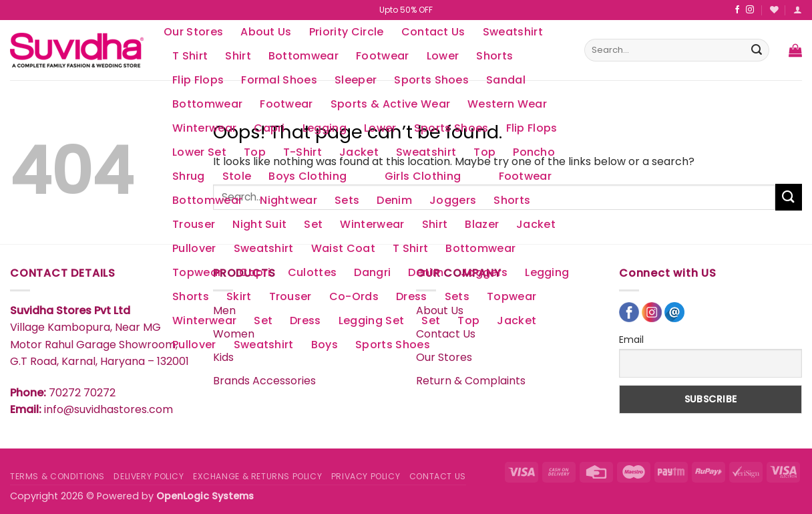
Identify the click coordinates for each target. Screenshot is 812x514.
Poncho (534, 152)
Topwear (197, 272)
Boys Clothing (308, 176)
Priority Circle (347, 32)
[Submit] (757, 50)
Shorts (494, 56)
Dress (412, 296)
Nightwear (288, 200)
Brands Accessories (264, 381)
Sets (347, 200)
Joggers (453, 200)
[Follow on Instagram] (750, 10)
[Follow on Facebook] (737, 10)
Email (631, 340)
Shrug (189, 176)
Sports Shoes (451, 128)
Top (255, 152)
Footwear (383, 56)
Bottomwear (303, 56)
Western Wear (507, 104)
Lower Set (199, 152)
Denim (394, 200)
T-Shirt (302, 152)
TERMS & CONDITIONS (57, 476)
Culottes (313, 272)
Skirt (239, 296)
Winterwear (204, 128)
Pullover (194, 248)
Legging (325, 128)
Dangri (372, 272)
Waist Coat (343, 248)
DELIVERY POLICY (149, 476)
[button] (798, 10)
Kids (223, 357)
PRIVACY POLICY (366, 476)
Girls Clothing (423, 176)
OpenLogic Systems (205, 496)
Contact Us (433, 32)
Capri (269, 128)
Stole (237, 176)
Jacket (359, 152)
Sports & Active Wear (390, 104)
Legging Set (372, 320)
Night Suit (259, 224)
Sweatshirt (513, 32)
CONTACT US (438, 476)
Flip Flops (532, 128)
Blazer (482, 224)
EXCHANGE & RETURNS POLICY (257, 476)
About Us (266, 32)
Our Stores (193, 32)
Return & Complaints (471, 381)
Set (313, 224)
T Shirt (190, 56)
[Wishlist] (774, 10)
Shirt (238, 56)
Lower (443, 56)
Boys (325, 345)
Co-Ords (354, 296)
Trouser (194, 224)
